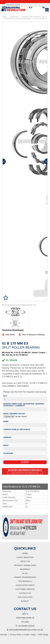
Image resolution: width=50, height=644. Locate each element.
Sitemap (4, 635)
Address (7, 437)
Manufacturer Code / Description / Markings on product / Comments (24, 405)
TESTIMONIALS (25, 581)
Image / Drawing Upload (14, 414)
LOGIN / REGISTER (25, 557)
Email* (6, 445)
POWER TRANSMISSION (25, 577)
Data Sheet (10, 335)
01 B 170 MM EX (41, 19)
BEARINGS (15, 17)
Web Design (43, 635)
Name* (6, 422)
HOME (5, 17)
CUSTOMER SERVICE (25, 589)
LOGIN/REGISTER (38, 10)
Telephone (8, 453)
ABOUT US (25, 561)
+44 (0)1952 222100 (26, 626)
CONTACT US (25, 593)
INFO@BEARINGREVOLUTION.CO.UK (26, 630)
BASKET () (42, 10)
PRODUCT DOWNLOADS (25, 565)
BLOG (25, 573)
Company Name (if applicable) (17, 429)
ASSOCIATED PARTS (25, 585)
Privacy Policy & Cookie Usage (23, 635)
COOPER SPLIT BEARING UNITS (34, 17)
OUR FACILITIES (25, 597)
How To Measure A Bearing (33, 335)
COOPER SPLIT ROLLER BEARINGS (18, 19)
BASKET (25, 601)
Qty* (5, 396)
